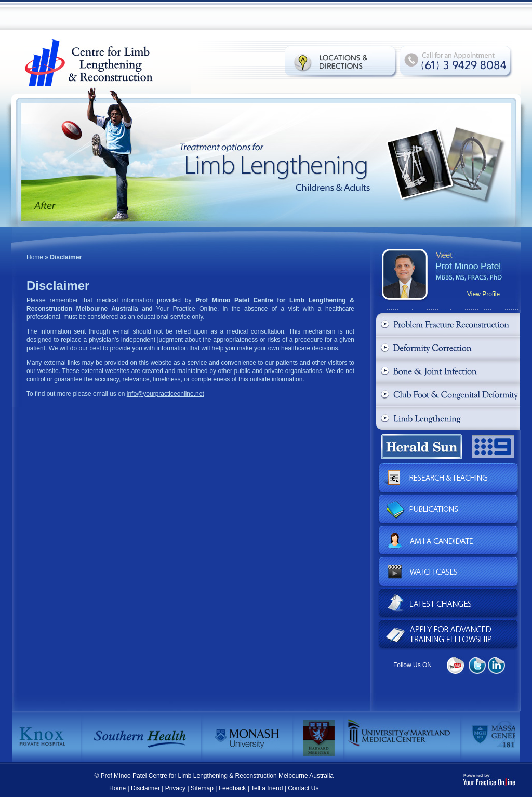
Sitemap (202, 788)
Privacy (175, 788)
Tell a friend (267, 788)
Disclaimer (145, 788)
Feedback (232, 788)
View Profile (483, 294)
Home (35, 257)
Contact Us (303, 788)
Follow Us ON (413, 665)
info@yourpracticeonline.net (165, 394)
